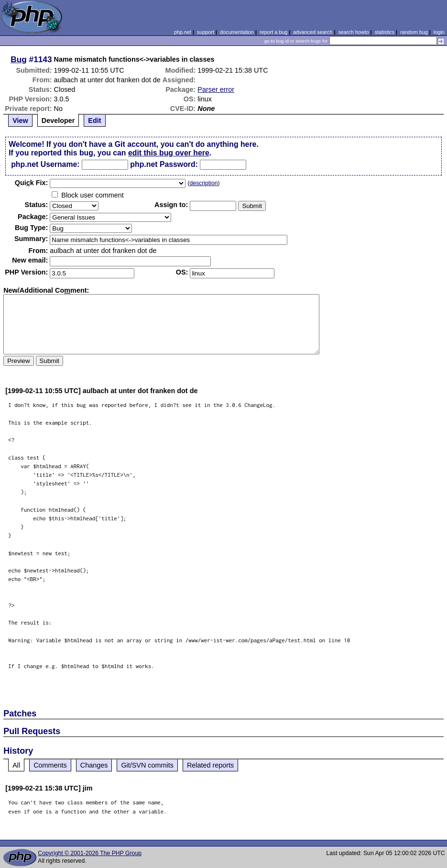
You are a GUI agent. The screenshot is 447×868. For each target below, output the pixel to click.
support (206, 32)
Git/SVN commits (147, 765)
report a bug (273, 32)
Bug (19, 59)
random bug (414, 32)
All (16, 765)
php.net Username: (45, 164)
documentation (237, 32)
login (439, 32)
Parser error (216, 89)
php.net (183, 32)
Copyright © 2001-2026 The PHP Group (90, 853)
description (203, 183)
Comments (50, 765)
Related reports (210, 765)
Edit (94, 121)
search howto (353, 32)
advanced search (313, 32)
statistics (385, 32)
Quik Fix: (32, 183)
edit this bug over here (169, 153)
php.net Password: (164, 164)
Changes (94, 765)
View (20, 121)
